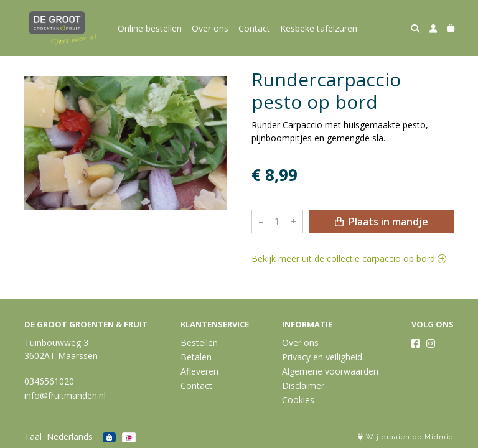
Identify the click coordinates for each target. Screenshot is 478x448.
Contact (254, 28)
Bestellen (199, 343)
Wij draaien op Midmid (406, 437)
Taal (33, 436)
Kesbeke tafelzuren (319, 28)
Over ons (210, 28)
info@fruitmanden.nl (65, 395)
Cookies (298, 400)
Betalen (196, 357)
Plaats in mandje (382, 222)
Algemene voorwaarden (330, 371)
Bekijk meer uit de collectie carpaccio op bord (349, 259)
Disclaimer (303, 385)
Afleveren (199, 371)
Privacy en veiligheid (322, 357)
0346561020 (49, 381)
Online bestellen (150, 28)
